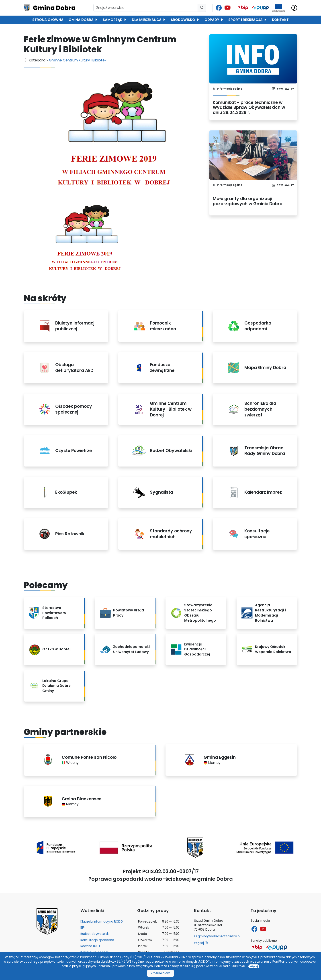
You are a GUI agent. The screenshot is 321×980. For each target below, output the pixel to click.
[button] (294, 7)
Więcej (201, 943)
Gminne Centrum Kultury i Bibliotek (78, 60)
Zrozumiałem (160, 973)
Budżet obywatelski (95, 934)
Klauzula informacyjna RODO (102, 922)
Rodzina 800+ (90, 946)
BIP (83, 928)
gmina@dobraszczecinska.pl (217, 936)
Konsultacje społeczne (97, 940)
